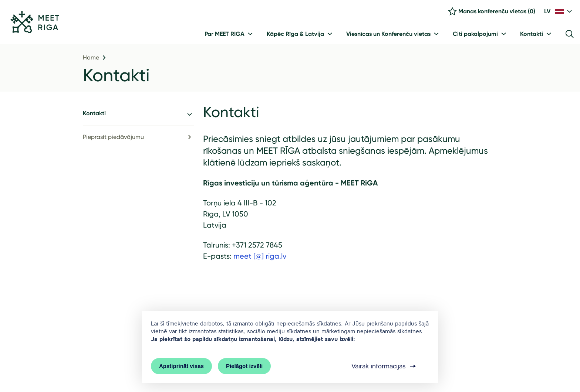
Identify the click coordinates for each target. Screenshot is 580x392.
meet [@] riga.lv (260, 256)
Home (91, 58)
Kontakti (116, 75)
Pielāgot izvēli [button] (244, 366)
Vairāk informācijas (384, 366)
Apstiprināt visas (181, 366)
